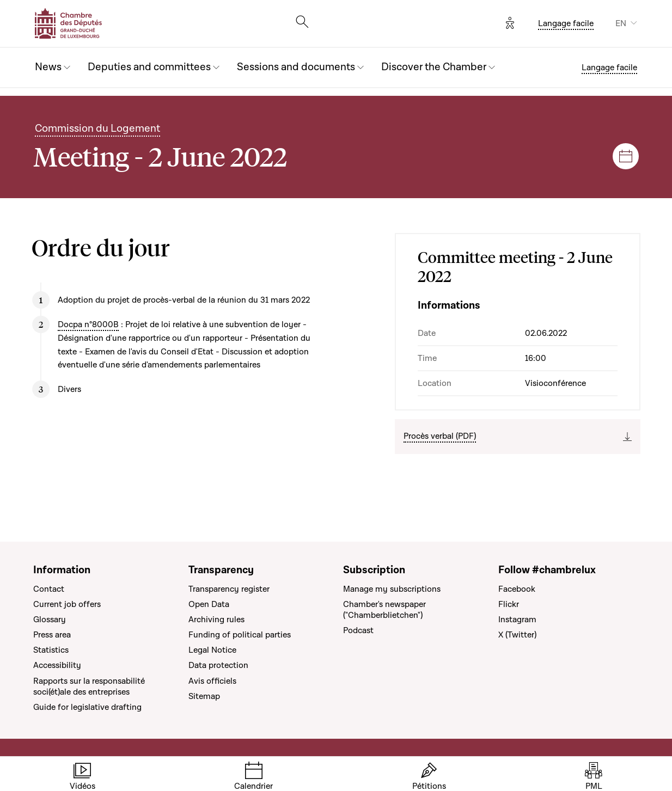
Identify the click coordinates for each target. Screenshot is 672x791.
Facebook (517, 589)
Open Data (209, 604)
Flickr (509, 604)
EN (621, 23)
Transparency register (229, 589)
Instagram (517, 620)
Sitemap (204, 696)
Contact (49, 589)
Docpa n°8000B (88, 324)
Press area (52, 635)
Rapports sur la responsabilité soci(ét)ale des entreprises (89, 686)
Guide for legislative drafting (87, 707)
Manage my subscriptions (392, 589)
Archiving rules (216, 620)
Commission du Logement (97, 129)
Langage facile (566, 23)
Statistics (51, 650)
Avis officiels (212, 681)
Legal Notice (212, 650)
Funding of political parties (240, 635)
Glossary (50, 620)
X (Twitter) (517, 635)
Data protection (218, 665)
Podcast (358, 630)
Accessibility (57, 665)
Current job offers (67, 604)
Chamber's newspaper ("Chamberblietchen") (384, 610)
